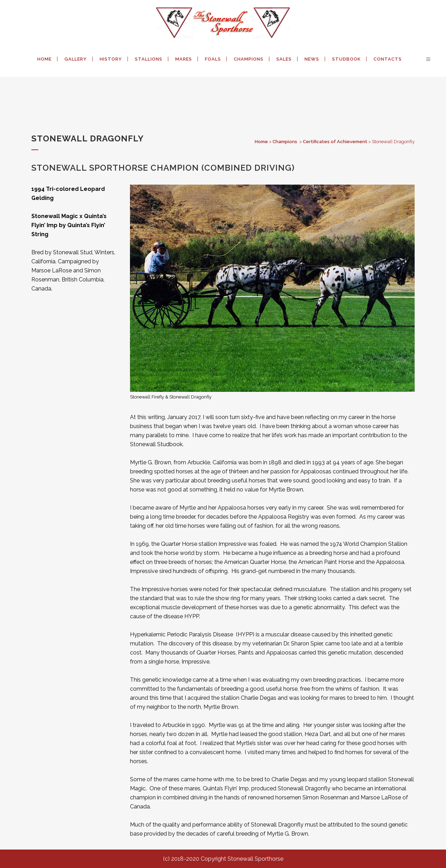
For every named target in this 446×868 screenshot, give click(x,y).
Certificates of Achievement (335, 142)
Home (261, 142)
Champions (285, 142)
